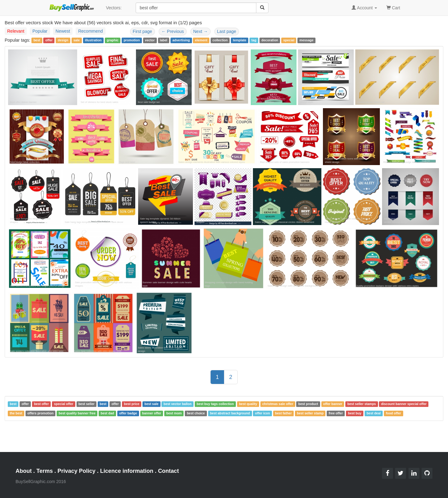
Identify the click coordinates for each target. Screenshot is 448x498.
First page (142, 31)
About (24, 471)
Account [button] (364, 8)
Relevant (16, 31)
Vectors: (114, 8)
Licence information (127, 471)
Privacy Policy (77, 471)
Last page (227, 31)
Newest (63, 31)
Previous (173, 31)
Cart (393, 7)
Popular (40, 31)
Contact (168, 471)
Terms (45, 471)
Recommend (90, 31)
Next (201, 31)
